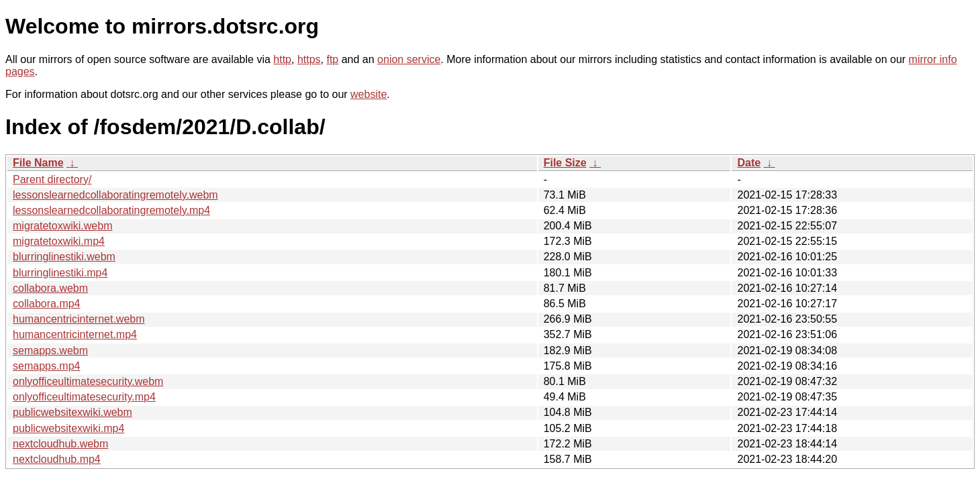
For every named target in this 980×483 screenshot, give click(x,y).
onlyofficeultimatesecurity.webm (88, 381)
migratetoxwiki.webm (62, 226)
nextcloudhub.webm (60, 444)
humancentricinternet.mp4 (75, 334)
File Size (565, 163)
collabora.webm (50, 288)
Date (749, 163)
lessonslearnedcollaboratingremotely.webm (115, 195)
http (282, 59)
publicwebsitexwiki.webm (72, 412)
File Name (38, 163)
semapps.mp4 (47, 366)
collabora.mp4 (47, 304)
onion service (409, 59)
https (309, 59)
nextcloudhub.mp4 (57, 459)
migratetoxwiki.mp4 (59, 241)
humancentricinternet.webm (79, 319)
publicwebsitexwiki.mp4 (68, 428)
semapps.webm (50, 351)
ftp (332, 59)
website (369, 94)
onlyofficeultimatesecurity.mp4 (84, 397)
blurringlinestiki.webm (64, 257)
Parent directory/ (52, 179)
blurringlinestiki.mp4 (60, 273)
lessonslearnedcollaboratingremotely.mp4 (111, 210)
